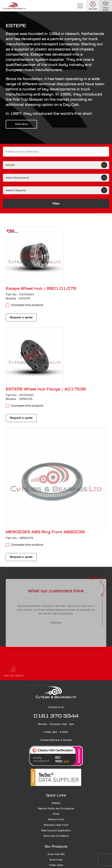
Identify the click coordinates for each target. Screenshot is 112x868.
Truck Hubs (56, 860)
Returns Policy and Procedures (56, 809)
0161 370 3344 (56, 716)
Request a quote (21, 317)
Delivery (56, 803)
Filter (56, 204)
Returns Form (56, 819)
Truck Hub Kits (56, 854)
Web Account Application (56, 830)
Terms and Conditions (56, 836)
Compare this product (27, 305)
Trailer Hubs (56, 865)
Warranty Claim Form (56, 825)
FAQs (56, 814)
